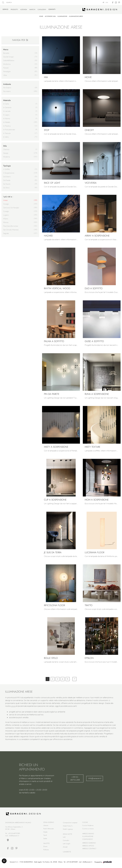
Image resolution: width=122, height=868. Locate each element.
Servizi (5, 9)
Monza (6, 222)
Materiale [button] (7, 99)
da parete (7, 180)
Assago (6, 203)
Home (41, 15)
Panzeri (6, 67)
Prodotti (14, 9)
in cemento (7, 107)
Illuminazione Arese (76, 15)
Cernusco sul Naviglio (11, 207)
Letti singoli (67, 844)
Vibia (5, 74)
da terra (6, 187)
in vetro (6, 136)
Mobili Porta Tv (68, 826)
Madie (45, 833)
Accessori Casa (50, 15)
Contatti (52, 9)
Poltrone (46, 850)
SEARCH (7, 2)
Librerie (46, 826)
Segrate (6, 233)
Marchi (32, 9)
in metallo (7, 121)
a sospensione (9, 172)
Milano (6, 218)
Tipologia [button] (7, 165)
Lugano (6, 214)
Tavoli (45, 836)
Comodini (66, 841)
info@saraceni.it (95, 778)
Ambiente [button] (7, 83)
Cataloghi (42, 9)
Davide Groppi (8, 56)
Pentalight (7, 71)
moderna (6, 156)
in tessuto (7, 132)
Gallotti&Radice (9, 60)
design (6, 152)
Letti (64, 838)
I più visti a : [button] (8, 196)
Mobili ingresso (68, 830)
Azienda (24, 9)
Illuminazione (62, 15)
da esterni (7, 176)
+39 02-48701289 (75, 778)
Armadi (65, 848)
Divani (45, 847)
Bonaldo (6, 52)
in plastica (7, 125)
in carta (6, 103)
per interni (7, 91)
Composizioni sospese (70, 823)
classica (6, 149)
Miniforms (7, 63)
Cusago (6, 211)
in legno (6, 114)
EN (107, 2)
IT (103, 2)
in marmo (7, 118)
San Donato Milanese (11, 229)
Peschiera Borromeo (11, 225)
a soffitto (7, 168)
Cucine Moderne (88, 826)
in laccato (7, 110)
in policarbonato (9, 129)
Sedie (45, 839)
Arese (5, 199)
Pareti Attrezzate (49, 829)
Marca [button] (6, 49)
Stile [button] (5, 145)
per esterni (7, 87)
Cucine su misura (88, 829)
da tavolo (7, 183)
